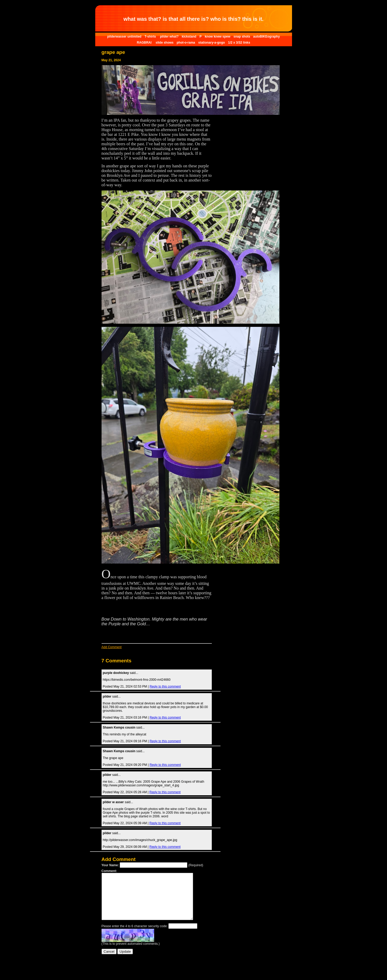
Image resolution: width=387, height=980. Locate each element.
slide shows (164, 43)
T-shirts (151, 37)
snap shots (242, 37)
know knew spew (217, 37)
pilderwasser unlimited (124, 37)
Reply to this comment (165, 687)
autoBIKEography (266, 37)
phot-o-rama (186, 43)
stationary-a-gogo (211, 43)
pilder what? (169, 37)
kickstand (189, 37)
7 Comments (117, 661)
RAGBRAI (145, 43)
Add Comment (112, 647)
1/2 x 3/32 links (239, 43)
